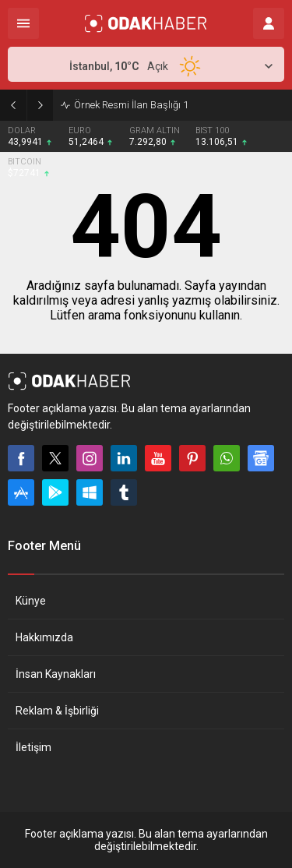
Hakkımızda (44, 637)
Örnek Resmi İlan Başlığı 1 (131, 105)
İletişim (33, 747)
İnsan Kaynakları (56, 674)
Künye (31, 601)
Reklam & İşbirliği (57, 711)
